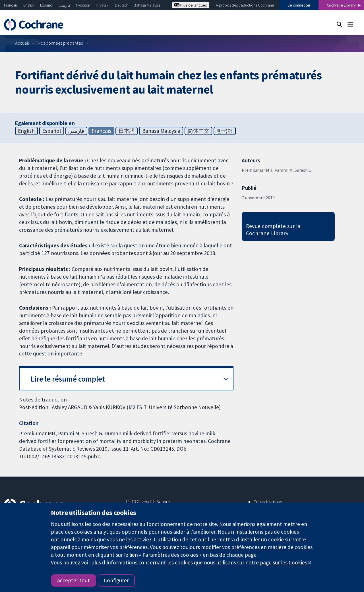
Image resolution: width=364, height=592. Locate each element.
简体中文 (198, 131)
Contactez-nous (268, 502)
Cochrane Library (341, 5)
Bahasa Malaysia (147, 5)
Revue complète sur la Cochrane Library (273, 230)
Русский (83, 5)
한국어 (225, 131)
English (29, 5)
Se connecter (299, 5)
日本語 (127, 131)
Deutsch (122, 5)
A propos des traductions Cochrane (245, 5)
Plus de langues (191, 5)
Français (11, 5)
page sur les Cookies (284, 562)
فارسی (65, 5)
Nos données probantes (60, 43)
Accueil (22, 43)
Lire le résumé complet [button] (68, 379)
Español (47, 5)
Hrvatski (103, 5)
